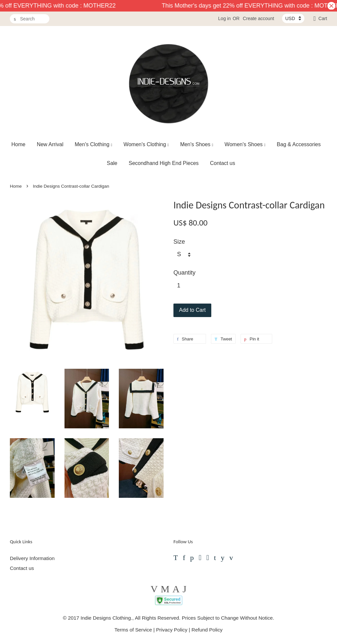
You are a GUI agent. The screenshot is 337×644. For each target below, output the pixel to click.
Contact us (222, 163)
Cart (323, 18)
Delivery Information (32, 558)
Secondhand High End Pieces (164, 163)
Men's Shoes (197, 144)
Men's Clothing (93, 144)
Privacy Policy (172, 630)
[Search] (30, 19)
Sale (112, 163)
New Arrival (50, 144)
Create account (259, 18)
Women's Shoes (245, 144)
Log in (224, 18)
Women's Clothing (146, 144)
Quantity (184, 273)
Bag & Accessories (299, 144)
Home (19, 144)
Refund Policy (207, 630)
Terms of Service (133, 630)
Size (179, 242)
